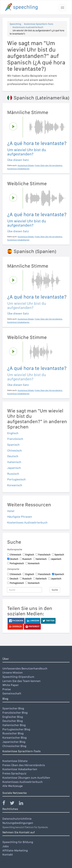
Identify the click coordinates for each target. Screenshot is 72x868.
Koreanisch (15, 485)
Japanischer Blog (14, 742)
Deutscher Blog (13, 721)
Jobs (6, 846)
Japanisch (14, 468)
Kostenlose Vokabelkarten (20, 769)
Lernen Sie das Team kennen (22, 681)
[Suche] (24, 590)
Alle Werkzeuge (13, 786)
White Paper (11, 685)
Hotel (11, 511)
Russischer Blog (13, 733)
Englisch (13, 433)
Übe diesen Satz (18, 160)
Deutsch (13, 456)
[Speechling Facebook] (6, 804)
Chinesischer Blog (14, 746)
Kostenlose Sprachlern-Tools (39, 24)
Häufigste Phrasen (20, 517)
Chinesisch (15, 450)
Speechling (15, 24)
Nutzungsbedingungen (18, 823)
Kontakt (8, 854)
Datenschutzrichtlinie (17, 819)
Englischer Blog (13, 717)
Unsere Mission (13, 672)
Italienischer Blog (14, 725)
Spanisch (13, 445)
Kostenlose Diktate (15, 761)
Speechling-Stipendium (18, 677)
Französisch (15, 439)
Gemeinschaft (12, 693)
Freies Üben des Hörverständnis (24, 765)
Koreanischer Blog (14, 738)
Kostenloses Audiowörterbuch (28, 27)
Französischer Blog (15, 713)
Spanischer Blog (13, 708)
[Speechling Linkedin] (23, 804)
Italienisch (14, 462)
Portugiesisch (17, 479)
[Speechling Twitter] (14, 804)
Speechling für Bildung (18, 842)
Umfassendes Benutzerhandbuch (25, 668)
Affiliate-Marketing (15, 850)
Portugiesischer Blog (16, 729)
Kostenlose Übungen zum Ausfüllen (26, 778)
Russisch (13, 474)
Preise (7, 689)
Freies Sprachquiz (14, 773)
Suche (55, 590)
